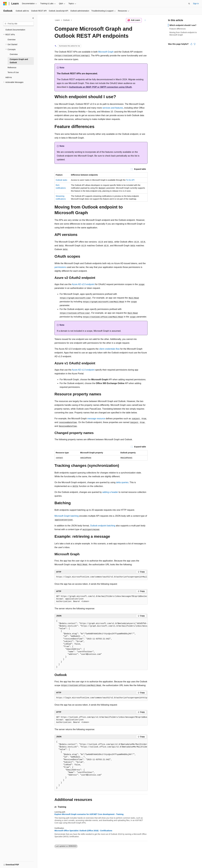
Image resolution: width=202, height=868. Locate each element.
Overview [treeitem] (11, 40)
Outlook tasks (61, 180)
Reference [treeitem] (12, 68)
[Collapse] (33, 18)
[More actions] (145, 20)
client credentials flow (109, 349)
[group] (101, 577)
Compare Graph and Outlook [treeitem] (19, 61)
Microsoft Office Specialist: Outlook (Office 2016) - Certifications (83, 831)
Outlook (66, 20)
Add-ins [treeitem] (9, 77)
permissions (60, 267)
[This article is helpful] (191, 44)
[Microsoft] (5, 4)
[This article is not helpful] (195, 44)
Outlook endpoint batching (103, 526)
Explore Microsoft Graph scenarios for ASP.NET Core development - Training (89, 814)
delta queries (122, 482)
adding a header (110, 492)
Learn (57, 20)
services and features (113, 108)
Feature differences (178, 29)
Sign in (196, 4)
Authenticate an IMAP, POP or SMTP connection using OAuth (100, 87)
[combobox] (19, 24)
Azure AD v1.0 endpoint (83, 370)
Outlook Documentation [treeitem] (15, 30)
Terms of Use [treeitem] (13, 72)
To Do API (130, 180)
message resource (96, 419)
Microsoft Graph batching (67, 516)
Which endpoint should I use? (183, 25)
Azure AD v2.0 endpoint (83, 284)
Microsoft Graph (106, 52)
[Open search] (189, 4)
